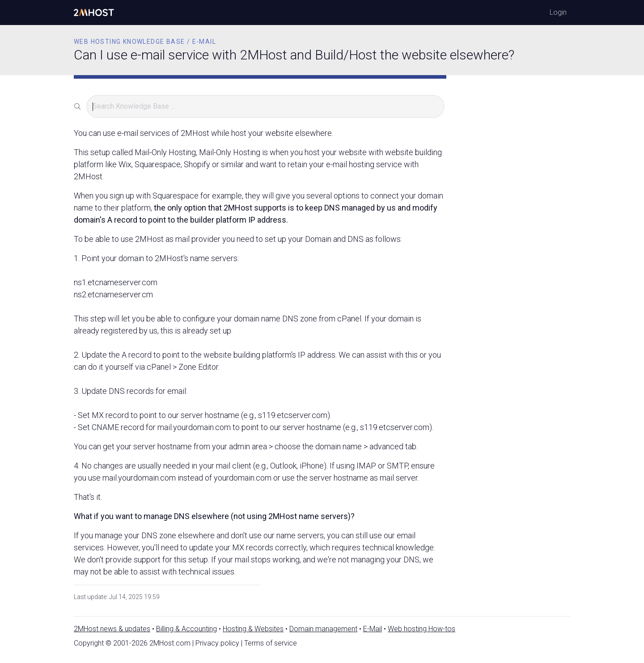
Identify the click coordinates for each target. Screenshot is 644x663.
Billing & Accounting (186, 629)
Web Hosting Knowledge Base (129, 42)
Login (558, 12)
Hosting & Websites (253, 629)
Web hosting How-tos (422, 629)
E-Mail (373, 629)
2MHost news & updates (112, 629)
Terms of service (271, 643)
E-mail (204, 42)
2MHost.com (170, 643)
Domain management (323, 629)
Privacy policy (217, 643)
